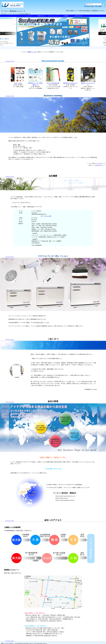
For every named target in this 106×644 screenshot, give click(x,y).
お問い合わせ (78, 16)
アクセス (99, 163)
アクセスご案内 (48, 216)
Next (103, 32)
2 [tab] (55, 48)
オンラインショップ (54, 16)
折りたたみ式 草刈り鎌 (53, 83)
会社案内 (66, 16)
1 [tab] (51, 48)
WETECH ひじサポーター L (70, 83)
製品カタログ (41, 16)
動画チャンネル (32, 52)
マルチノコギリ (18, 83)
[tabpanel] (53, 32)
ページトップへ (10, 61)
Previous (3, 32)
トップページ (29, 16)
